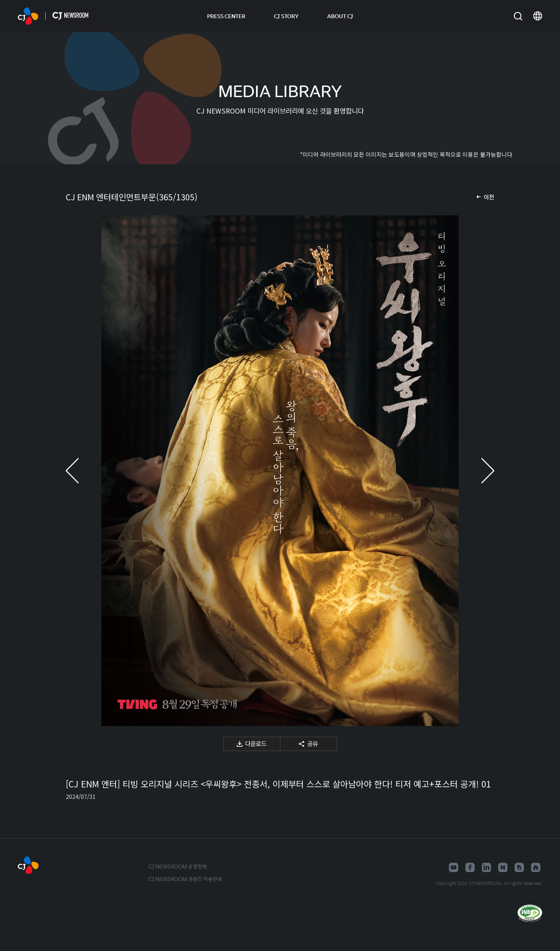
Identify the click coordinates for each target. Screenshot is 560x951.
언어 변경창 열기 (538, 16)
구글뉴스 (519, 867)
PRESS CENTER (226, 16)
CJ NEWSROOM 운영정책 (178, 866)
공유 (312, 743)
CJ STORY (286, 16)
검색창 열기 (518, 16)
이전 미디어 (80, 471)
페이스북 (470, 867)
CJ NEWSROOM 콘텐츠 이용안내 (185, 879)
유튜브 (454, 867)
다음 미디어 (480, 471)
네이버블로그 (503, 867)
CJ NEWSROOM (28, 16)
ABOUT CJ (340, 16)
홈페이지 (536, 867)
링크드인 (486, 867)
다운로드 (256, 743)
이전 (489, 197)
